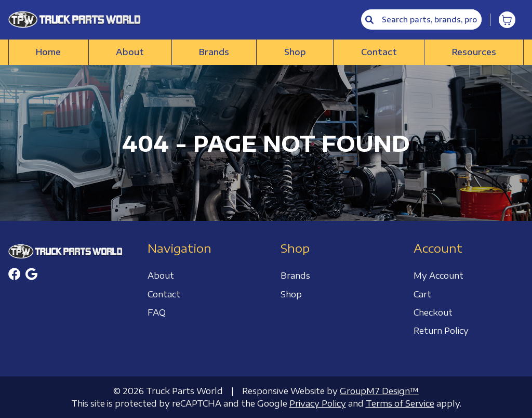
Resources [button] (474, 52)
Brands (214, 52)
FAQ (157, 312)
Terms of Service (400, 403)
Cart (422, 294)
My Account (438, 276)
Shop (295, 52)
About (130, 52)
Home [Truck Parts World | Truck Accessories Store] (48, 52)
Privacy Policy (318, 403)
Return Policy (441, 331)
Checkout (433, 312)
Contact (379, 52)
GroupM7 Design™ (379, 391)
